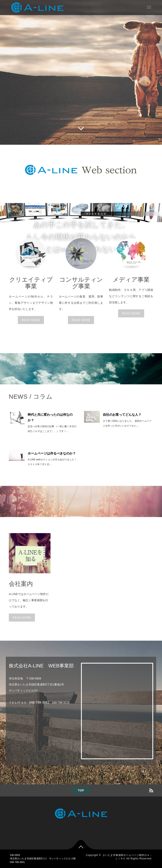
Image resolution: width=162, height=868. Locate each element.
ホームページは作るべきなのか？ (52, 453)
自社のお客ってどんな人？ (122, 415)
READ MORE (31, 320)
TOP (81, 790)
